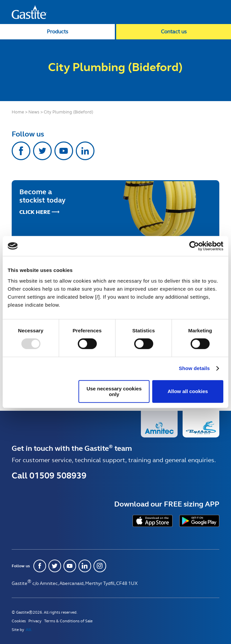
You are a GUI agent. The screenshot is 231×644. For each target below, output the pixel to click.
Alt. (29, 630)
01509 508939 (58, 475)
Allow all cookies (188, 391)
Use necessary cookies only (114, 391)
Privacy (35, 621)
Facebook (21, 151)
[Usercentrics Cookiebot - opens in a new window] (194, 246)
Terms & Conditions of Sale (68, 621)
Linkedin (85, 151)
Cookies (19, 621)
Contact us (174, 32)
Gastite (29, 12)
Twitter (42, 151)
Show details (194, 368)
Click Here (35, 212)
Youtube (64, 151)
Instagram (100, 566)
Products (57, 32)
